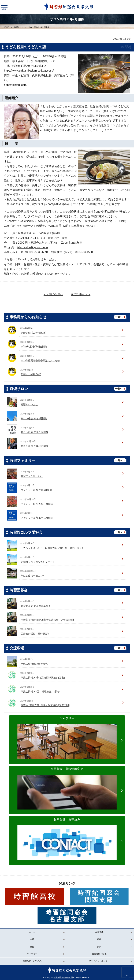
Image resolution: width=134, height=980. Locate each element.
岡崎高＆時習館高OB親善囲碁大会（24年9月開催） (49, 620)
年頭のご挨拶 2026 (31, 374)
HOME (6, 27)
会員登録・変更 (99, 954)
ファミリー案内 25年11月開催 (37, 518)
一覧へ (119, 317)
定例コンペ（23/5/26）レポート (38, 562)
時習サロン (19, 27)
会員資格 (99, 932)
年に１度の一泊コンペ (33, 576)
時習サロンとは (29, 405)
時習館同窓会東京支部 (63, 977)
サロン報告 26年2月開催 (34, 419)
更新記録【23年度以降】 (34, 333)
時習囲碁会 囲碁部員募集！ (36, 606)
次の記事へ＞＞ (81, 294)
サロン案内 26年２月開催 (35, 432)
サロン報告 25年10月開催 (35, 446)
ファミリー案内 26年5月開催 (36, 490)
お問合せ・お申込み (67, 833)
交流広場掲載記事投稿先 (34, 664)
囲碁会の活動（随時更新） (35, 634)
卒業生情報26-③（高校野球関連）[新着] (43, 678)
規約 (99, 947)
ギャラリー (67, 732)
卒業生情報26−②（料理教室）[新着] (41, 692)
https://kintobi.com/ (16, 85)
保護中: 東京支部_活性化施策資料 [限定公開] (45, 705)
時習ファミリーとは (32, 476)
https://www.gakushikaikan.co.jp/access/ (29, 71)
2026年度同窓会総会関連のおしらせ (40, 361)
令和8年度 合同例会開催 (34, 347)
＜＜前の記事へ (53, 294)
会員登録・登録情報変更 (67, 783)
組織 (99, 939)
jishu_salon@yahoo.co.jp (32, 247)
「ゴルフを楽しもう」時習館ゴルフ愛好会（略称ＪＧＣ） (53, 548)
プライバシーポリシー (99, 961)
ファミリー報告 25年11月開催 (37, 504)
